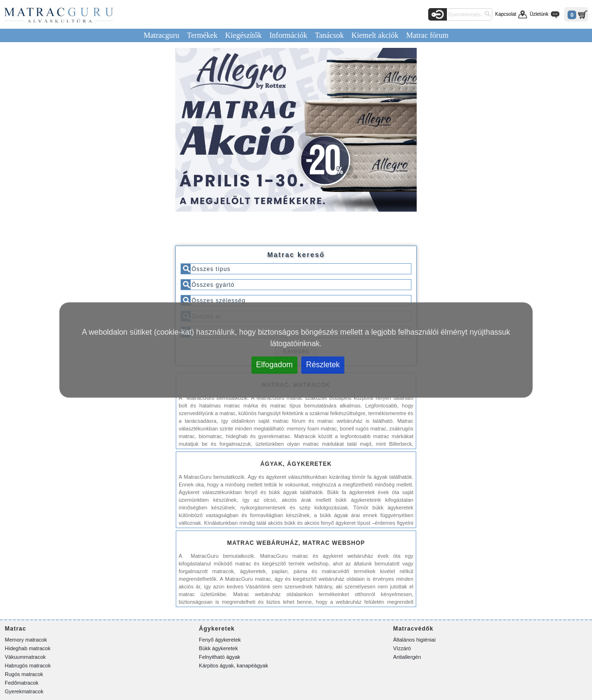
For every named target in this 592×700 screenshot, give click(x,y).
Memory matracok (26, 640)
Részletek (323, 365)
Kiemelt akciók (375, 35)
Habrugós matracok (28, 666)
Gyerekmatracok (24, 691)
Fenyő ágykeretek (220, 640)
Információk (288, 35)
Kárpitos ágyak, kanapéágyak (233, 666)
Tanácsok (330, 35)
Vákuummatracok (25, 657)
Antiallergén (407, 657)
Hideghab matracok (28, 648)
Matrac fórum (427, 35)
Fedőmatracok (22, 683)
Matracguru (162, 35)
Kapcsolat (506, 14)
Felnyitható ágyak (219, 657)
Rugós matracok (24, 674)
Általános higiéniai (415, 640)
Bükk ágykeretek (218, 648)
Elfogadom (275, 365)
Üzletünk (539, 14)
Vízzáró (402, 648)
